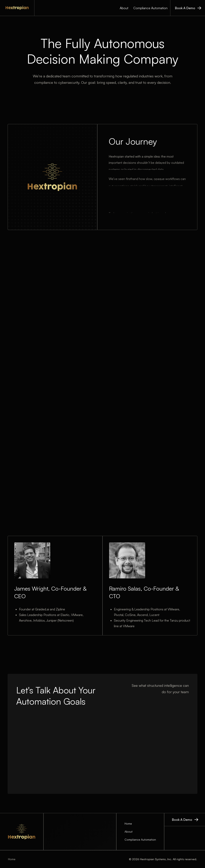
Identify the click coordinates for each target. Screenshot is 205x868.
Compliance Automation (150, 8)
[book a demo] (188, 8)
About (124, 8)
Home (128, 823)
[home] (17, 8)
